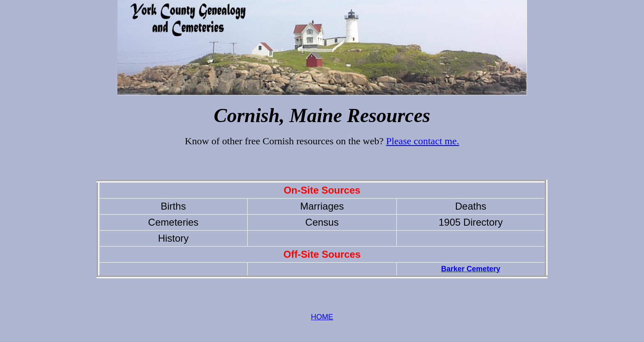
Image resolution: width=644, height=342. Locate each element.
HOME (322, 317)
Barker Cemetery (471, 269)
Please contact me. (423, 141)
